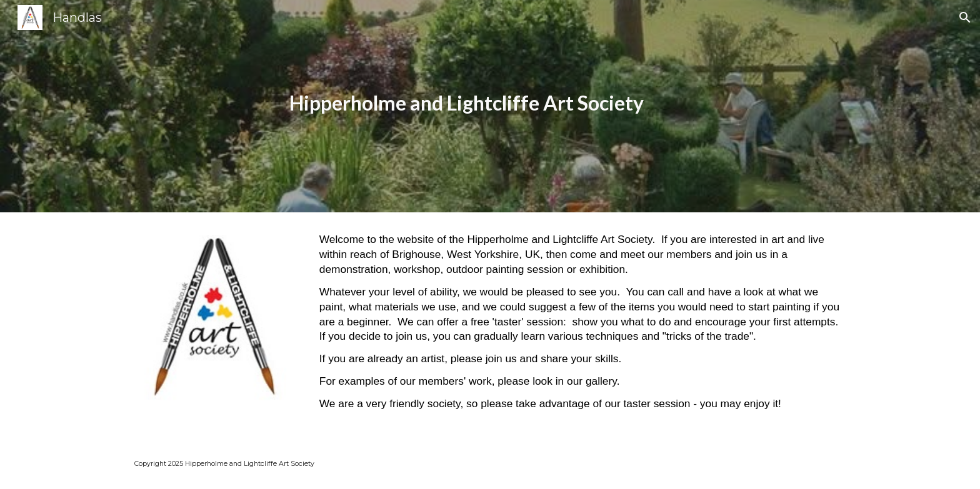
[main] (459, 106)
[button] (965, 17)
